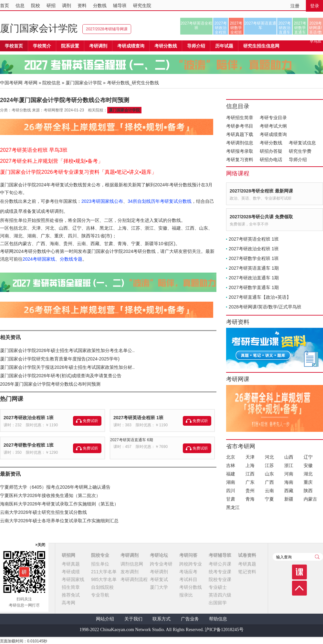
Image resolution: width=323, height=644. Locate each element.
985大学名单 (104, 579)
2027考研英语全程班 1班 (138, 418)
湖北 (308, 474)
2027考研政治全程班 (221, 28)
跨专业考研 (161, 564)
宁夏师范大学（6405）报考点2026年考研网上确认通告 (55, 487)
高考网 (68, 603)
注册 (295, 6)
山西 (289, 457)
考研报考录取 (240, 151)
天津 (250, 457)
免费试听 (90, 421)
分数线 (100, 5)
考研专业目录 (273, 118)
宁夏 (269, 499)
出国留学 (218, 603)
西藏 (289, 491)
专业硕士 (218, 587)
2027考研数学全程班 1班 (29, 445)
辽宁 (308, 457)
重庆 (308, 482)
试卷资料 (247, 555)
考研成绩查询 (273, 134)
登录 (315, 6)
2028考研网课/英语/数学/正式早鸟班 (315, 28)
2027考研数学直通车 (300, 28)
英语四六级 (220, 595)
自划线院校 (102, 587)
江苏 (269, 465)
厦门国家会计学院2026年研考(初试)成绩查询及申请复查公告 (61, 376)
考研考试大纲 (273, 126)
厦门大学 (159, 587)
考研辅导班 (220, 555)
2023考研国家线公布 (102, 201)
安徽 (308, 465)
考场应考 (188, 572)
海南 (289, 482)
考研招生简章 (240, 118)
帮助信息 (218, 619)
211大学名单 (104, 572)
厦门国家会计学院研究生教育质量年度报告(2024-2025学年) (60, 359)
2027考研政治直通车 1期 (254, 278)
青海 (250, 499)
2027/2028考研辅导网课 (107, 29)
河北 (269, 457)
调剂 (67, 5)
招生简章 (71, 587)
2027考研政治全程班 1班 (29, 418)
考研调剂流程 (134, 579)
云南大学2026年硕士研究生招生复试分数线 (43, 512)
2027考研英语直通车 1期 (254, 268)
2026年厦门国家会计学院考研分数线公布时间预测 (50, 384)
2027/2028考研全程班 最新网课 (261, 191)
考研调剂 (98, 46)
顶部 (299, 588)
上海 (250, 465)
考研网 (31, 83)
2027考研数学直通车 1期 (254, 287)
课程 (299, 572)
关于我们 (133, 619)
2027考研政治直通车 (285, 28)
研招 (51, 5)
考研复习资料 (240, 160)
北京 (231, 457)
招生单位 (100, 564)
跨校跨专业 (191, 564)
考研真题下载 (240, 134)
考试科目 (188, 579)
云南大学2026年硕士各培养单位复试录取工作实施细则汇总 (59, 521)
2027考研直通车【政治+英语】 (260, 297)
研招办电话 (271, 160)
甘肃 (231, 499)
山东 (269, 474)
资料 (82, 5)
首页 (5, 5)
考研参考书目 (240, 126)
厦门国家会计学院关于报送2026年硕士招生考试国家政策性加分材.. (67, 367)
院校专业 (100, 555)
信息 (20, 5)
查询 (317, 557)
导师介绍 (196, 46)
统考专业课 (220, 572)
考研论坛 (159, 555)
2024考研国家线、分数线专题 (52, 259)
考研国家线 (73, 579)
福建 (231, 474)
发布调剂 (130, 572)
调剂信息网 (132, 564)
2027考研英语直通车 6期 (132, 440)
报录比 (186, 595)
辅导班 (120, 5)
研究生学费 (300, 151)
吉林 (231, 465)
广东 (250, 482)
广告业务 (190, 619)
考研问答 (188, 555)
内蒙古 (310, 499)
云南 (269, 491)
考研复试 (159, 579)
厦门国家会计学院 (39, 28)
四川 (231, 491)
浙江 (289, 465)
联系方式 (161, 619)
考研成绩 (71, 572)
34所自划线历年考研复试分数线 (160, 201)
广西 (269, 482)
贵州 (250, 491)
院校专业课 (220, 579)
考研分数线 (271, 143)
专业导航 (100, 595)
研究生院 (142, 5)
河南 (289, 474)
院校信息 (51, 83)
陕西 (308, 491)
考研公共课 (220, 564)
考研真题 (71, 564)
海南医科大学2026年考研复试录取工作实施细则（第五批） (59, 504)
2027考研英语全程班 (197, 26)
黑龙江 (233, 507)
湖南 (231, 482)
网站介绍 (105, 619)
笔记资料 (247, 572)
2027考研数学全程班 (236, 28)
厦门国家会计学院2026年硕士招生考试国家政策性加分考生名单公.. (67, 350)
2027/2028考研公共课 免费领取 (261, 217)
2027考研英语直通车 (260, 26)
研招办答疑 (271, 151)
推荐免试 (71, 595)
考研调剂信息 (240, 143)
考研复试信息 (302, 143)
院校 (36, 5)
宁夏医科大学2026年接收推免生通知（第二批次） (50, 495)
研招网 (68, 555)
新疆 (289, 499)
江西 (250, 474)
